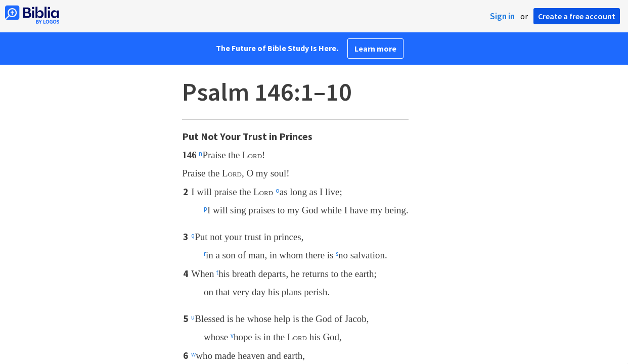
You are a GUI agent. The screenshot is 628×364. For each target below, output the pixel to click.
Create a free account (577, 16)
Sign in (502, 16)
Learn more (375, 49)
